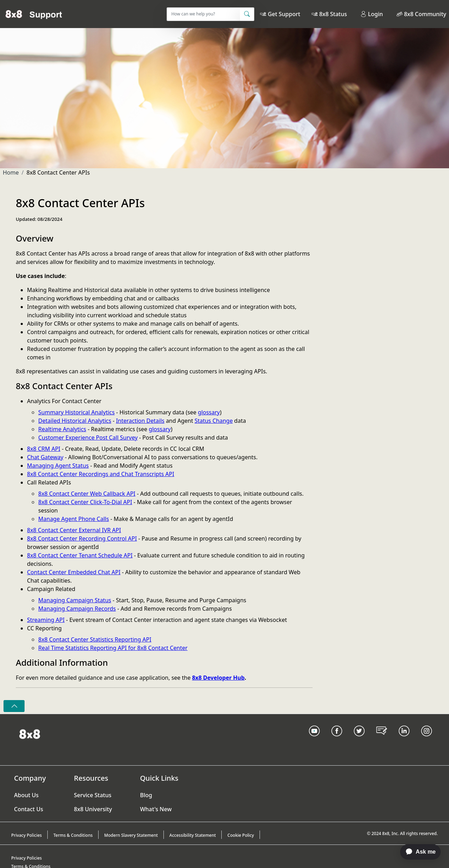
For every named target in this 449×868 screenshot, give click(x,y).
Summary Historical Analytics (76, 412)
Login (372, 14)
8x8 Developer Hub (218, 678)
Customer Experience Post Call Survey (88, 438)
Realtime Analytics (62, 429)
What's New (156, 809)
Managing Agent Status (58, 466)
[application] (417, 852)
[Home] (34, 14)
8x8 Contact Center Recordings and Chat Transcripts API (101, 474)
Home (11, 172)
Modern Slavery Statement (131, 835)
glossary (209, 412)
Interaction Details (140, 421)
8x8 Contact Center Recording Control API (82, 538)
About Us (26, 795)
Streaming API (46, 620)
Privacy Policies (26, 835)
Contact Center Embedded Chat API (74, 572)
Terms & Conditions (73, 835)
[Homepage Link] (30, 733)
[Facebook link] (337, 740)
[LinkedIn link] (404, 740)
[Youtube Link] (314, 740)
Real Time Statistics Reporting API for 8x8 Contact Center (113, 648)
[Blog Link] (382, 740)
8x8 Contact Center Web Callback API (87, 494)
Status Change (214, 421)
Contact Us (29, 809)
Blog (146, 795)
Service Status (93, 795)
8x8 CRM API (44, 449)
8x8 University (93, 809)
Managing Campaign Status (75, 600)
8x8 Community (425, 14)
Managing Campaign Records (77, 609)
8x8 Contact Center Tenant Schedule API (80, 555)
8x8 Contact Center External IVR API (74, 530)
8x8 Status (333, 14)
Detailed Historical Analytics (75, 421)
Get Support (284, 14)
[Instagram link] (427, 740)
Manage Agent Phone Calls (74, 519)
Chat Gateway (45, 457)
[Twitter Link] (359, 740)
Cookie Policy (241, 835)
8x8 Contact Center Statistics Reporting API (95, 639)
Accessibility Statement (193, 835)
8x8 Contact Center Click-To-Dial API (85, 502)
